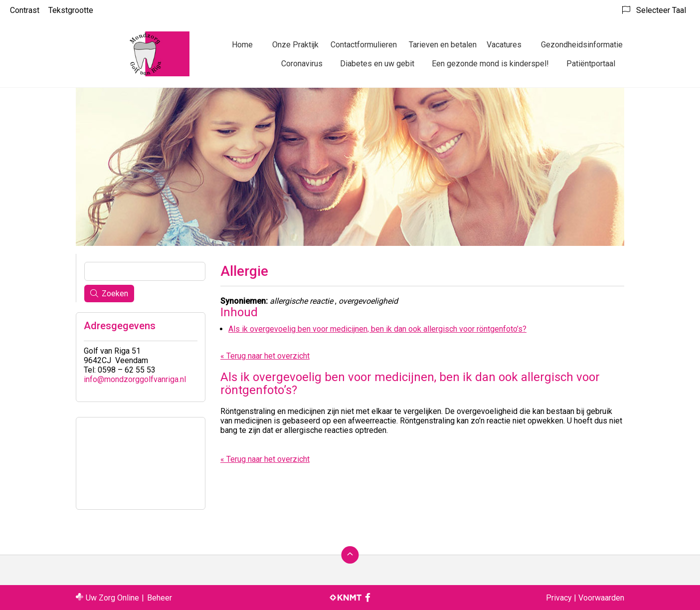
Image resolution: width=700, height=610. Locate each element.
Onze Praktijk (295, 45)
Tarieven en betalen (443, 45)
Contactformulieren (364, 45)
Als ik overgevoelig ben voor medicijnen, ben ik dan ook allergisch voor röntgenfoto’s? (377, 329)
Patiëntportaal (591, 64)
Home (242, 45)
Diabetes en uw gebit (377, 64)
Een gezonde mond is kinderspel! (490, 64)
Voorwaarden (601, 598)
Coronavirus (302, 64)
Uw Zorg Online (112, 598)
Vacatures (504, 45)
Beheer (160, 598)
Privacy (559, 598)
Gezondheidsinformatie (582, 45)
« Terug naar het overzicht (265, 356)
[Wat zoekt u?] (145, 271)
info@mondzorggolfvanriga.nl (135, 379)
